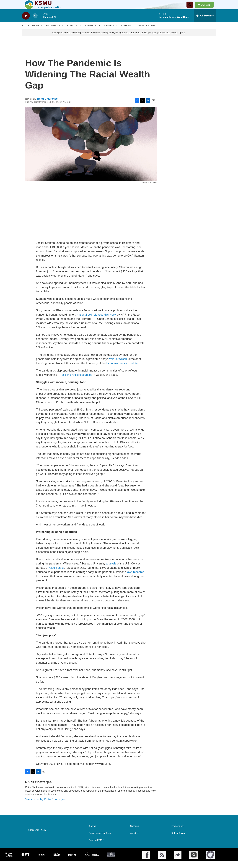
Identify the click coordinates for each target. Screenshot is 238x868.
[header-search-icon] (191, 8)
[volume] (35, 23)
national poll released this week (96, 322)
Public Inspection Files (100, 840)
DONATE (207, 8)
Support (73, 33)
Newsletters (147, 33)
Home (26, 33)
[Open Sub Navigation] (42, 33)
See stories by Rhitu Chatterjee (45, 806)
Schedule (135, 833)
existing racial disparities (77, 382)
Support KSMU (96, 847)
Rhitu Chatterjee (47, 106)
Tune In (126, 33)
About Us (135, 840)
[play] (26, 23)
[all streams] (205, 23)
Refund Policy (178, 840)
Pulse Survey (56, 575)
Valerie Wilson (118, 366)
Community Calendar (100, 33)
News (36, 33)
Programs (53, 33)
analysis (111, 571)
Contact (93, 833)
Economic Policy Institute (122, 370)
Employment (178, 833)
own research (136, 579)
